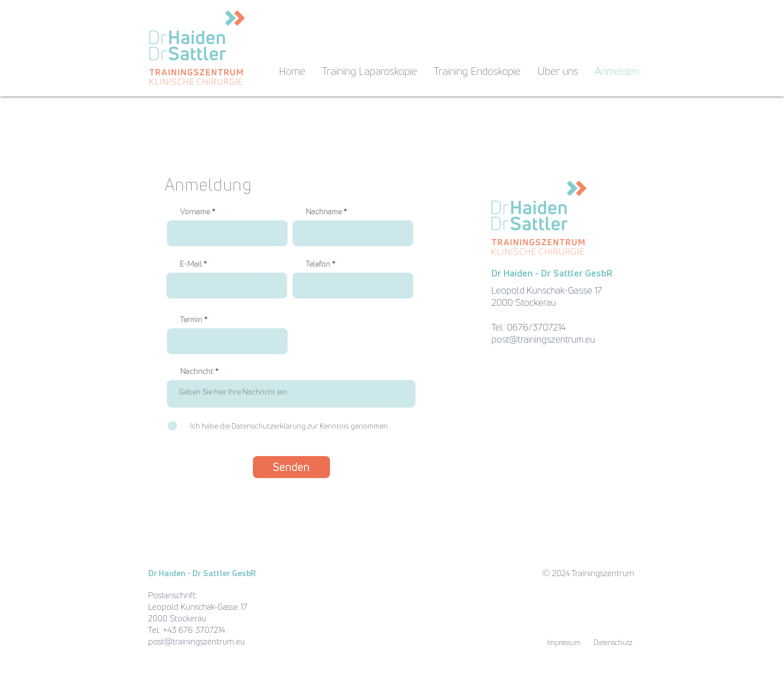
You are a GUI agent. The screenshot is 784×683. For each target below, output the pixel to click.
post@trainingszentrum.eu (543, 339)
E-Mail (191, 264)
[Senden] (291, 467)
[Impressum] (564, 642)
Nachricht (197, 371)
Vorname (195, 212)
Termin (191, 319)
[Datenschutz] (613, 642)
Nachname (324, 212)
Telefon (318, 264)
